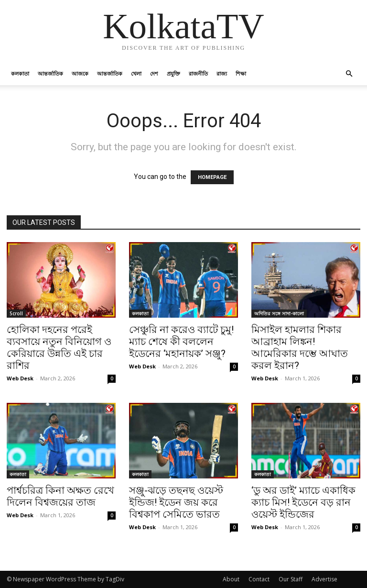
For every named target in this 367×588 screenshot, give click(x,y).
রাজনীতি (198, 73)
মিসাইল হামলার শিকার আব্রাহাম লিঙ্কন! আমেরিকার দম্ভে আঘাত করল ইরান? (300, 348)
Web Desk (20, 378)
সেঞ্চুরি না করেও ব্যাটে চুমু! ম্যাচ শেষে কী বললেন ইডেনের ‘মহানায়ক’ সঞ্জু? (181, 342)
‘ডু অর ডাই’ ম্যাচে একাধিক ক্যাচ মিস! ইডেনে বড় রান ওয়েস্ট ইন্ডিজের (303, 502)
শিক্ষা (241, 73)
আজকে (80, 73)
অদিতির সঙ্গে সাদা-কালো (279, 313)
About (231, 579)
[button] (349, 74)
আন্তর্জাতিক (50, 73)
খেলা (136, 73)
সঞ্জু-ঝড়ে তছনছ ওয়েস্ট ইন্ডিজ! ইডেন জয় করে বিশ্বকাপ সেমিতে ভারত (176, 502)
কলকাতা (20, 73)
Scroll (16, 313)
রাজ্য (222, 73)
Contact (259, 579)
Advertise (324, 579)
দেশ (154, 73)
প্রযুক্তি (173, 73)
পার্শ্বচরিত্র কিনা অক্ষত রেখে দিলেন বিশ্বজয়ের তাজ (60, 496)
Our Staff (291, 579)
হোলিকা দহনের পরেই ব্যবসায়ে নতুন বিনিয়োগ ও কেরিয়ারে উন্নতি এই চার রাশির (59, 348)
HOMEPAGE (212, 177)
